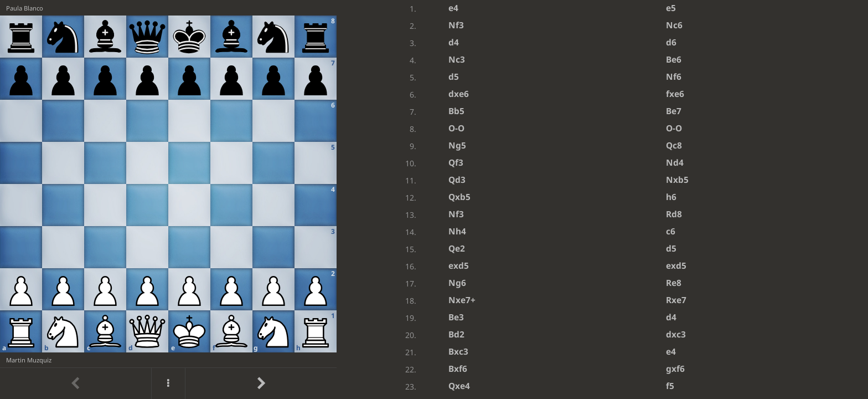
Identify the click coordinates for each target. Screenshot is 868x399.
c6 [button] (671, 231)
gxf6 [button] (675, 369)
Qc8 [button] (674, 145)
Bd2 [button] (456, 334)
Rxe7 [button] (676, 300)
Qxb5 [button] (459, 197)
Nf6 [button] (674, 77)
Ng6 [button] (457, 283)
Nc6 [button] (674, 25)
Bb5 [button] (456, 111)
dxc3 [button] (676, 334)
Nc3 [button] (457, 60)
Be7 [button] (674, 111)
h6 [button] (671, 197)
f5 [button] (670, 386)
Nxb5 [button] (677, 180)
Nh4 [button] (457, 231)
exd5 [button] (459, 266)
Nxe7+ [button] (462, 300)
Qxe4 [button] (459, 386)
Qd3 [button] (457, 180)
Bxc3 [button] (458, 352)
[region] (434, 199)
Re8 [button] (674, 283)
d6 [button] (671, 42)
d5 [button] (454, 77)
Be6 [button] (674, 60)
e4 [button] (453, 8)
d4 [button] (454, 42)
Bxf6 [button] (458, 369)
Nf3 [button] (456, 25)
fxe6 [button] (675, 94)
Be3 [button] (456, 317)
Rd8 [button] (674, 214)
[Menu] (168, 383)
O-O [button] (456, 128)
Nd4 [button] (675, 163)
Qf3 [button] (456, 163)
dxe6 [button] (459, 94)
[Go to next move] (261, 383)
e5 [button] (671, 8)
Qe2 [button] (457, 249)
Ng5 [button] (457, 145)
